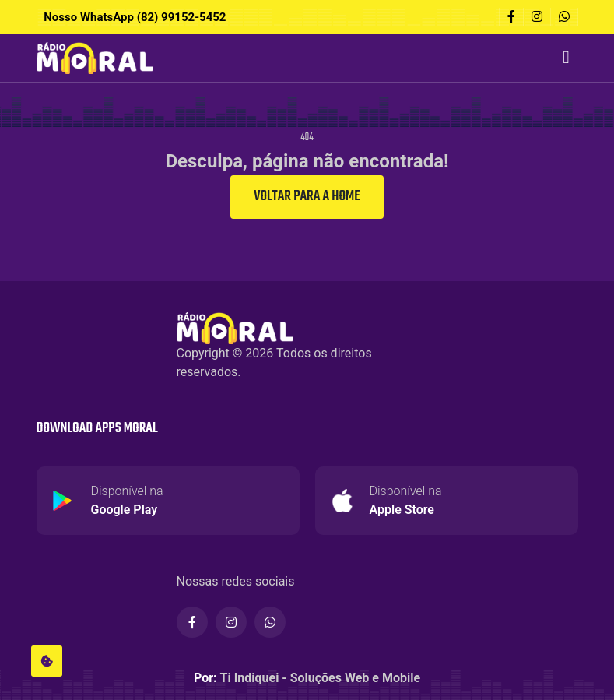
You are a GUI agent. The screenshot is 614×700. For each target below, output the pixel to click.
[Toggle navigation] (567, 58)
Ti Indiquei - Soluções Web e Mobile (321, 678)
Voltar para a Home (307, 197)
